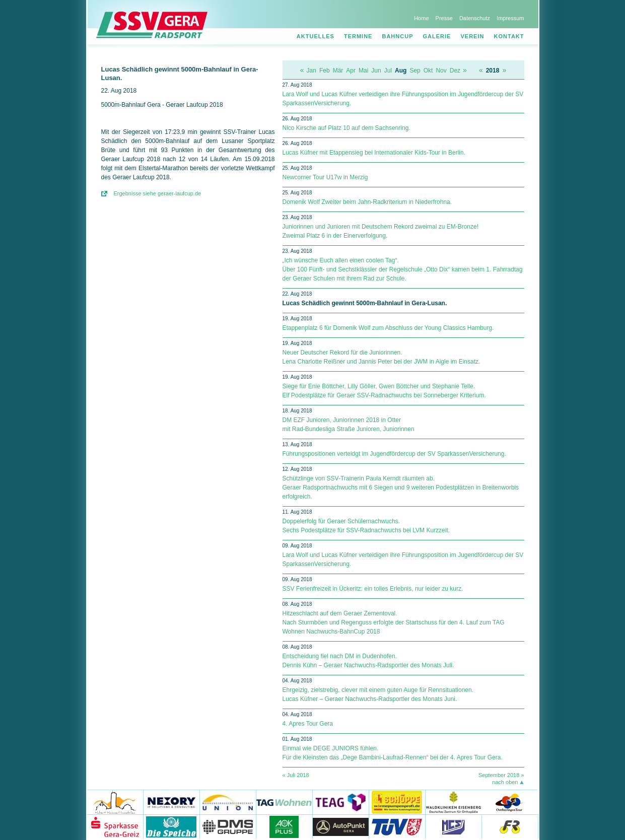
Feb (325, 71)
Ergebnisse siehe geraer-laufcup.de (158, 193)
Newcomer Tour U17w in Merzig (325, 177)
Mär (338, 71)
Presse (444, 18)
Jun (376, 71)
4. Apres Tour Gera (308, 724)
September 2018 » (501, 775)
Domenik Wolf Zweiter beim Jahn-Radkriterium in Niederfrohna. (367, 202)
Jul (388, 71)
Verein (473, 36)
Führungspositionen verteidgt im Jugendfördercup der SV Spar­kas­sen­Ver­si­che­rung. (394, 454)
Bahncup (397, 36)
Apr (351, 71)
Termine (358, 36)
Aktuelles (316, 36)
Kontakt (509, 36)
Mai (363, 71)
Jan (311, 71)
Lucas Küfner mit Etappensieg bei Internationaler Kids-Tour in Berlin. (374, 153)
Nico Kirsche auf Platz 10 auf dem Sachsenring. (346, 128)
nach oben (505, 782)
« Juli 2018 (296, 775)
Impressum (510, 18)
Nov (441, 71)
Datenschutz (475, 18)
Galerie (437, 36)
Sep (415, 71)
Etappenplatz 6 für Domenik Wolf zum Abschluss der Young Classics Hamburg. (388, 328)
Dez (455, 71)
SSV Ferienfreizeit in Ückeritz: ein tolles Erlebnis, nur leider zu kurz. (373, 589)
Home (421, 18)
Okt (428, 71)
